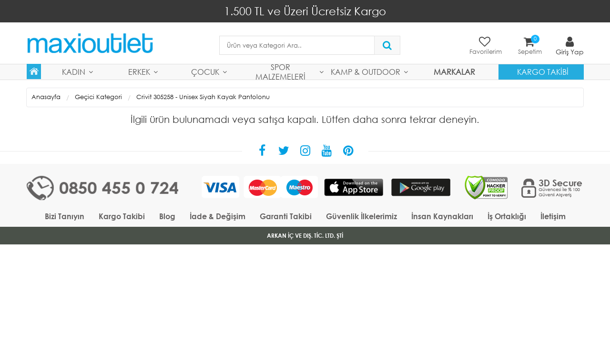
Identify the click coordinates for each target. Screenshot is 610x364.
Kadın (74, 72)
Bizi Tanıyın (65, 216)
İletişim (553, 216)
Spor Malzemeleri (280, 72)
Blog (167, 216)
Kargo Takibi (543, 72)
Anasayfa (46, 97)
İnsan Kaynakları (442, 216)
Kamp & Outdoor (366, 72)
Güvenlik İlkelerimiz (361, 216)
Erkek (139, 72)
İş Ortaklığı (507, 216)
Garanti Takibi (286, 216)
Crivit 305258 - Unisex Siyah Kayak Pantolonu (203, 97)
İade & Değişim (218, 216)
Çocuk (205, 72)
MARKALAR (454, 72)
